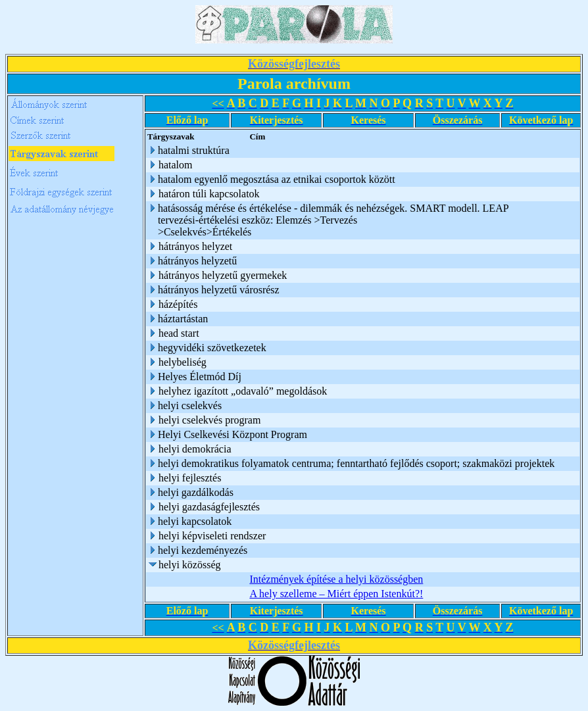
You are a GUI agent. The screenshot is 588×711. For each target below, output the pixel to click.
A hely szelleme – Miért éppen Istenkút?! (336, 594)
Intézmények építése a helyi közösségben (336, 579)
